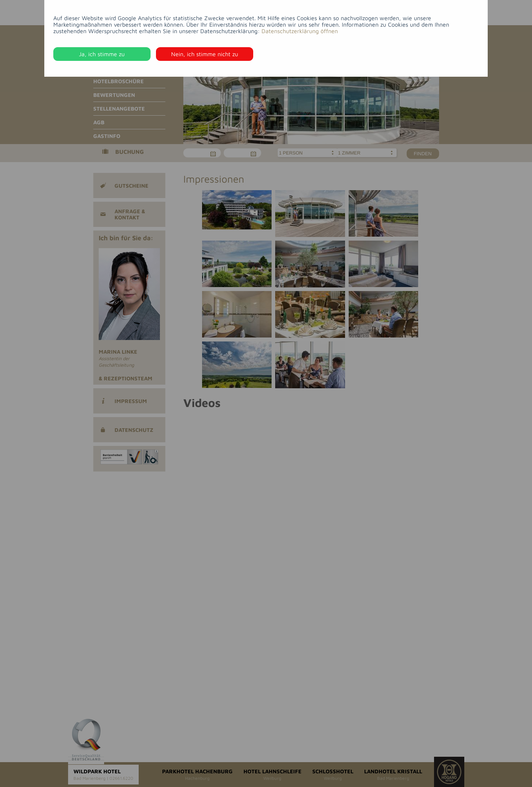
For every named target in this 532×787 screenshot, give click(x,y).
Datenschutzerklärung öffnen (300, 31)
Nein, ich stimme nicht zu (205, 54)
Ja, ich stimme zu (102, 54)
